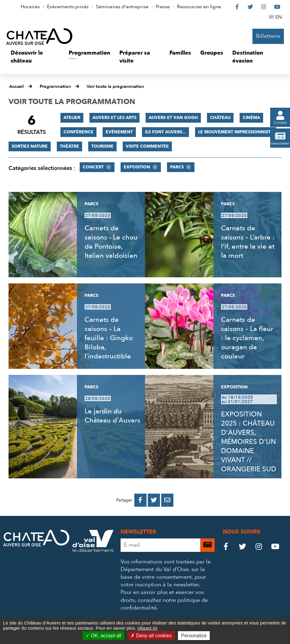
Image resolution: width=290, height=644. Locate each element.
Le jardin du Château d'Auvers (112, 416)
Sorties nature (30, 146)
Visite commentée (147, 146)
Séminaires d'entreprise (122, 7)
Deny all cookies (151, 636)
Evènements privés (68, 7)
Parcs (177, 167)
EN (279, 17)
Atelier (72, 118)
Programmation (55, 86)
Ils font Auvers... (165, 132)
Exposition (137, 167)
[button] (35, 57)
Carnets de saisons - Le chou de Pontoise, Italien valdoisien (111, 242)
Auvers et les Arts (114, 118)
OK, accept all (103, 636)
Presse (163, 7)
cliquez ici (147, 628)
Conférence (78, 132)
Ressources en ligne (199, 7)
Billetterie (268, 36)
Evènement (119, 132)
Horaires (30, 7)
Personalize (194, 636)
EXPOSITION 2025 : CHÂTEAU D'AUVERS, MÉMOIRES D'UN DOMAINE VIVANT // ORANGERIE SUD (249, 442)
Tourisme (102, 146)
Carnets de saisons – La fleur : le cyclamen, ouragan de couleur (247, 338)
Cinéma (251, 118)
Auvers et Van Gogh (173, 118)
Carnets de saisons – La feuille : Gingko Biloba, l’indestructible (109, 338)
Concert (93, 167)
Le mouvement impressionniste (236, 132)
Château (220, 118)
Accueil (16, 86)
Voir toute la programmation (115, 86)
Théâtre (69, 146)
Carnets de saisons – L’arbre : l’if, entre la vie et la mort (248, 242)
